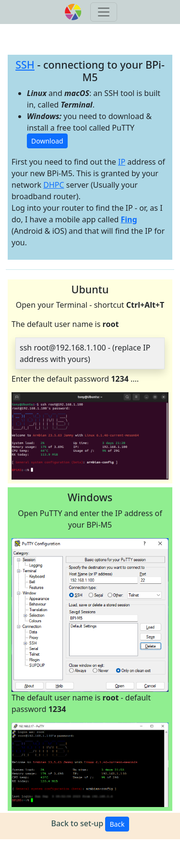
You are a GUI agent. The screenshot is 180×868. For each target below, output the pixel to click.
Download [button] (47, 141)
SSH (25, 65)
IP (122, 162)
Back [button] (117, 824)
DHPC (54, 185)
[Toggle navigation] (104, 12)
